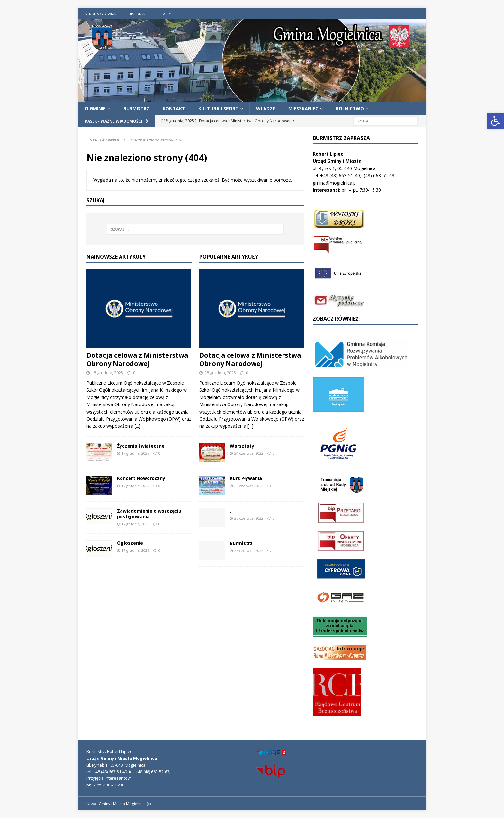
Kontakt (174, 109)
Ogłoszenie (130, 543)
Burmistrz (136, 109)
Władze (266, 109)
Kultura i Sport (218, 109)
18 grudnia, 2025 (107, 373)
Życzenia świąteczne (141, 446)
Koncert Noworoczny (141, 478)
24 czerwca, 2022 (249, 453)
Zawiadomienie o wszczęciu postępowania (149, 514)
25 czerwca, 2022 (249, 518)
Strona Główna (100, 14)
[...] (138, 426)
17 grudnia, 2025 (135, 453)
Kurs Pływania (246, 478)
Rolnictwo (350, 109)
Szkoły (164, 14)
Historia (137, 14)
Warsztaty (242, 446)
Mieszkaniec (303, 109)
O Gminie (95, 109)
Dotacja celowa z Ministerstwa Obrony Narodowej (137, 359)
